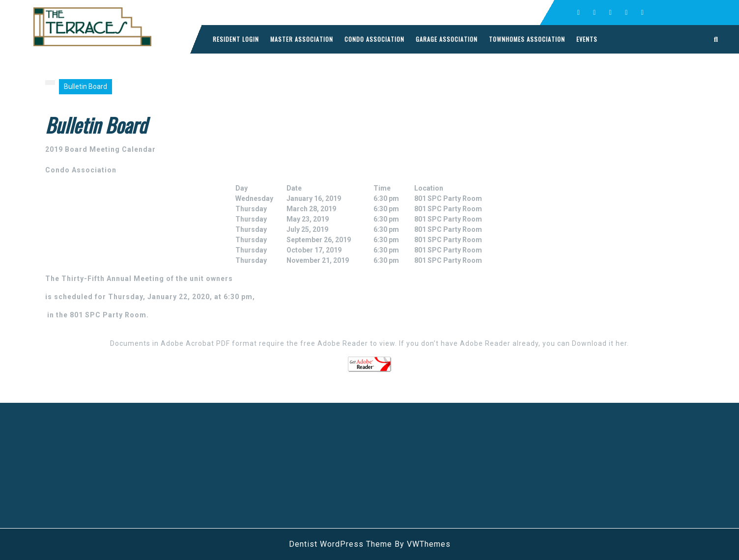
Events (587, 39)
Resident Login (236, 39)
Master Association (302, 39)
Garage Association (447, 39)
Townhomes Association (527, 39)
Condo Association (374, 39)
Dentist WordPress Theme (341, 544)
